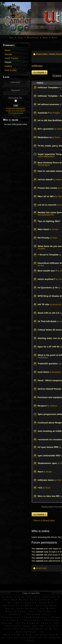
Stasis (57, 137)
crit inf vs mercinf (47, 205)
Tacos (48, 488)
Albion (45, 38)
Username (15, 82)
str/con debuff (45, 179)
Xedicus (53, 406)
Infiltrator (37, 66)
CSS (29, 635)
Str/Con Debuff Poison (49, 389)
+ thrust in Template (48, 255)
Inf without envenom (48, 104)
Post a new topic (40, 72)
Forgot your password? (16, 108)
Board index (42, 54)
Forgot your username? (16, 111)
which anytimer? (46, 279)
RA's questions (46, 129)
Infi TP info (43, 304)
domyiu (55, 229)
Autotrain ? (44, 113)
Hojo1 (55, 238)
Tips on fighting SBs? (49, 221)
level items (43, 372)
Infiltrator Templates (48, 87)
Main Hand (43, 229)
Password (15, 90)
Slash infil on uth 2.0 (48, 313)
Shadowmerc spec (47, 463)
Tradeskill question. (48, 364)
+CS (40, 488)
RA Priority (43, 238)
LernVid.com (17, 638)
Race (40, 472)
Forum (20, 38)
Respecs (42, 406)
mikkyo (59, 180)
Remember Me (15, 98)
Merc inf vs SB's (46, 196)
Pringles (56, 113)
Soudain (41, 249)
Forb (59, 480)
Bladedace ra (45, 137)
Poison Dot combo (47, 188)
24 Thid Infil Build (47, 321)
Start (11, 38)
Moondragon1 (44, 165)
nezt (42, 265)
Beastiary (56, 372)
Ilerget (49, 472)
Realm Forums (33, 38)
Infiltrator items (46, 480)
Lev (60, 279)
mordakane (43, 358)
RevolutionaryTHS (46, 215)
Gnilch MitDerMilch (46, 157)
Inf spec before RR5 (48, 447)
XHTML (17, 635)
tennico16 (57, 305)
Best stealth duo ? (47, 271)
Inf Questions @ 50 (48, 288)
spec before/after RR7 (49, 456)
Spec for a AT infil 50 (48, 347)
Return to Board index (44, 520)
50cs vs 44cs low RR (48, 496)
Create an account (16, 113)
